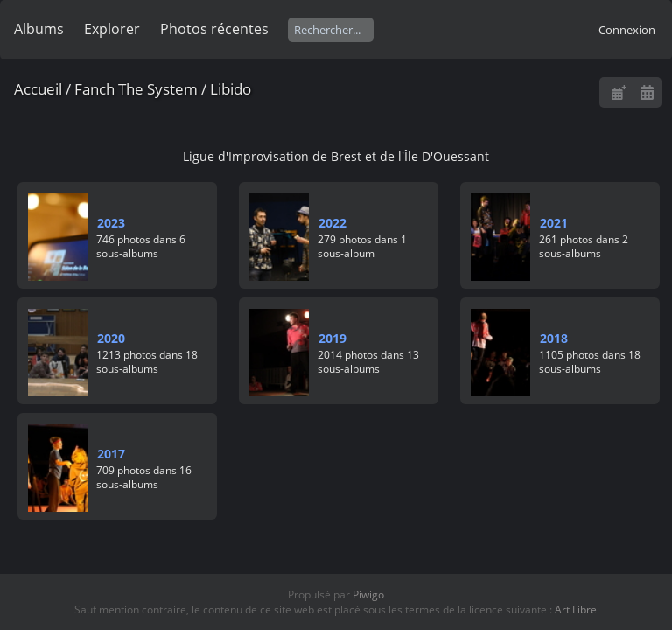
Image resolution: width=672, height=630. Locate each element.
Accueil (38, 89)
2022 (332, 223)
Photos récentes (214, 29)
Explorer (112, 29)
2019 (332, 338)
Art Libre (576, 609)
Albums (39, 29)
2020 (111, 338)
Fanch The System (136, 89)
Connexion (627, 30)
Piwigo (368, 595)
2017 (111, 454)
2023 (111, 223)
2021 (554, 223)
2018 (554, 338)
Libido (231, 89)
